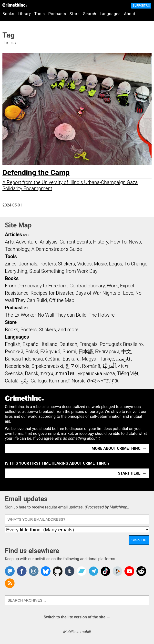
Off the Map (62, 300)
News (135, 242)
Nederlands (17, 366)
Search (90, 14)
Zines (11, 264)
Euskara (71, 359)
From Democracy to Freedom (36, 286)
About (130, 14)
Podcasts (57, 14)
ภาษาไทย (66, 373)
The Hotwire (102, 315)
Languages (110, 14)
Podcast (14, 308)
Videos (84, 264)
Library (24, 14)
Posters (48, 264)
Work (112, 286)
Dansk (32, 373)
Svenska (14, 373)
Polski (32, 351)
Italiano (50, 344)
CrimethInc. (15, 5)
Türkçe (107, 359)
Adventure (27, 242)
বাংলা (124, 366)
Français (88, 344)
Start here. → (132, 473)
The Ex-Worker (20, 315)
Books (8, 14)
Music (100, 264)
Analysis (48, 242)
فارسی (123, 359)
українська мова (96, 373)
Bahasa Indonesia (24, 359)
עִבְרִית (47, 373)
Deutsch (68, 344)
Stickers (67, 264)
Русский (14, 351)
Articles (13, 234)
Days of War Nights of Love (104, 293)
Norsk (78, 381)
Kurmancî (59, 381)
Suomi (69, 351)
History (101, 242)
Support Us (141, 6)
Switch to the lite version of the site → (77, 617)
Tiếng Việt (128, 373)
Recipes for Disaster (52, 293)
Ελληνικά (50, 351)
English (13, 344)
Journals (28, 264)
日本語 (86, 351)
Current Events (75, 242)
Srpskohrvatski (47, 366)
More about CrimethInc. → (119, 448)
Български (107, 351)
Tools (40, 14)
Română (91, 366)
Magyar (90, 359)
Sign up (139, 540)
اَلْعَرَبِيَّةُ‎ (109, 366)
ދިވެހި (25, 381)
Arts (9, 242)
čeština (53, 359)
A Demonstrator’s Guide (57, 249)
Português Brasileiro (121, 344)
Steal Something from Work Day (63, 271)
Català (12, 381)
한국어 (72, 366)
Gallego (39, 381)
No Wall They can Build (62, 315)
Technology (17, 249)
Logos (115, 264)
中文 (126, 351)
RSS (26, 235)
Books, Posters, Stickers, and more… (43, 330)
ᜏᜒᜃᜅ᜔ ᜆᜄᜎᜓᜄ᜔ (103, 381)
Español (31, 344)
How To (118, 242)
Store (75, 14)
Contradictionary (87, 286)
